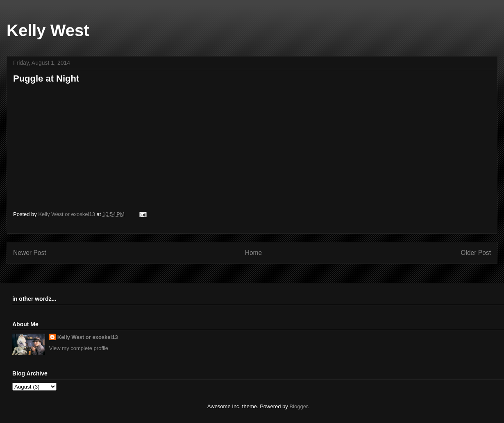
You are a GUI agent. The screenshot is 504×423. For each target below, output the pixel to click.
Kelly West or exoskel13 (88, 337)
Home (254, 253)
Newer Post (30, 253)
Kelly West (48, 30)
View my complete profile (79, 348)
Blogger (298, 406)
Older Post (476, 253)
